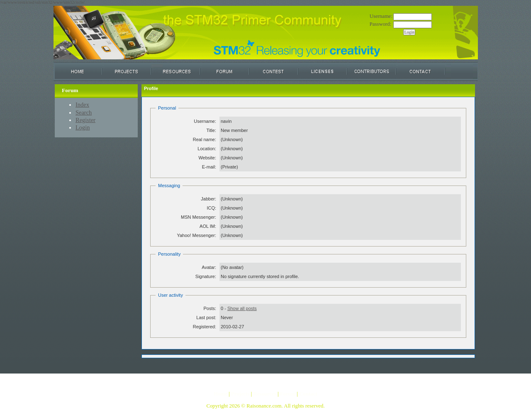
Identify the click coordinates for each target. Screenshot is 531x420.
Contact (308, 394)
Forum (288, 394)
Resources (264, 394)
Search (84, 112)
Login (83, 127)
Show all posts (242, 308)
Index (82, 105)
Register (85, 120)
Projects (240, 394)
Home (220, 394)
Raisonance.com (264, 406)
